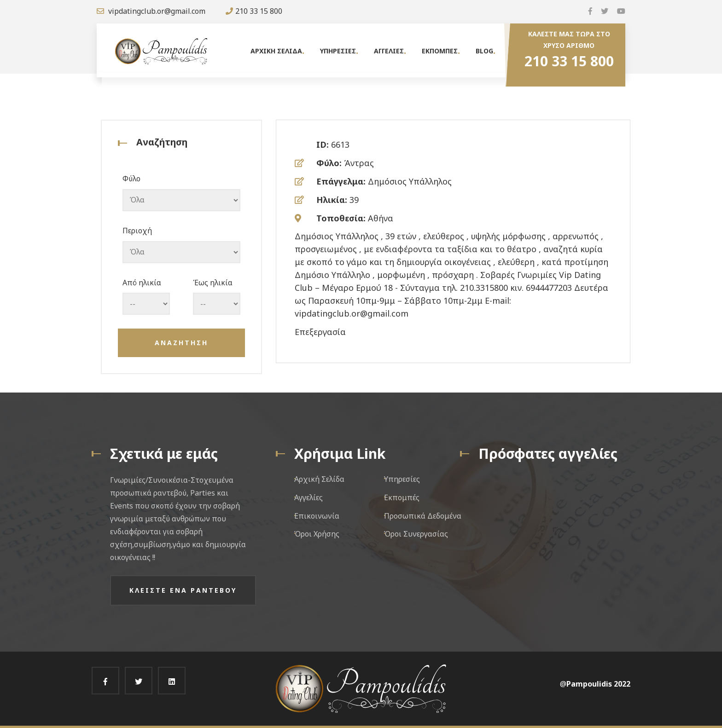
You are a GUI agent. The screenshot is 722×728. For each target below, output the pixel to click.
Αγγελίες (309, 497)
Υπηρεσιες (338, 51)
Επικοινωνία (317, 516)
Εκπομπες (440, 51)
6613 (340, 144)
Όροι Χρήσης (317, 534)
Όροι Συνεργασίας (416, 534)
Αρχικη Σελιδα (276, 51)
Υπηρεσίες (402, 479)
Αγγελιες (389, 51)
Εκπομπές (402, 497)
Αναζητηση (181, 343)
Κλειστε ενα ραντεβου (183, 590)
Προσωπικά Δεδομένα (423, 516)
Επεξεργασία (320, 332)
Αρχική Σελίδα (319, 479)
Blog (484, 51)
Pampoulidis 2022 (598, 684)
